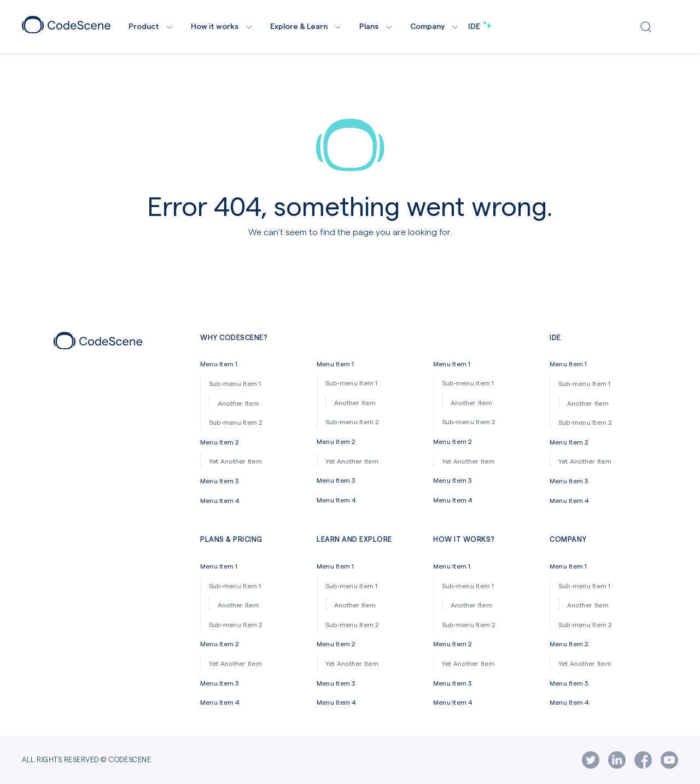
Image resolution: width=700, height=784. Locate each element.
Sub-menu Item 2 (236, 422)
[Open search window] (648, 27)
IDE (480, 26)
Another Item (238, 403)
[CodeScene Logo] (66, 30)
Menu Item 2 (220, 442)
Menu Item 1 (219, 364)
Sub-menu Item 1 (235, 383)
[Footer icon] (98, 346)
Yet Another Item (235, 461)
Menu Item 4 (220, 500)
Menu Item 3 (220, 481)
